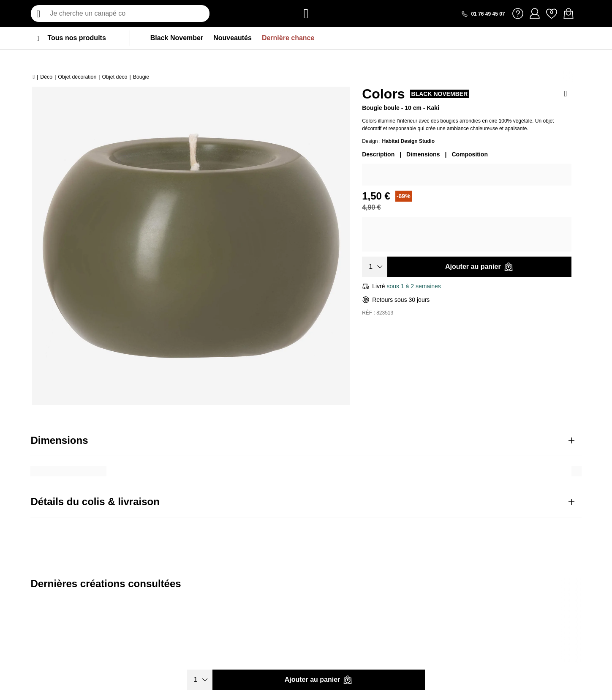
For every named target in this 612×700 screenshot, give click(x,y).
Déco (46, 77)
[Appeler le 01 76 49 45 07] (483, 14)
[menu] (38, 38)
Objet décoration (77, 77)
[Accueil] (34, 77)
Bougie (141, 77)
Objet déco (115, 77)
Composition (470, 154)
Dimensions (423, 154)
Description (378, 154)
